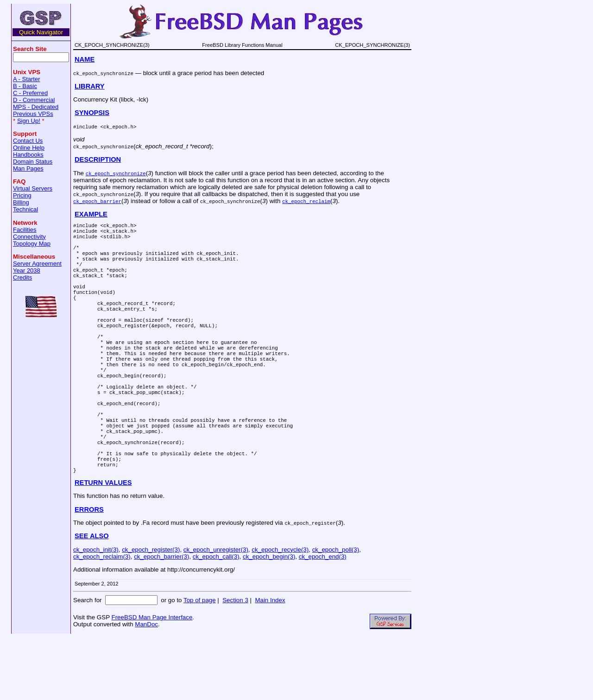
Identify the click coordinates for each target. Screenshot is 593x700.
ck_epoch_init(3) (96, 612)
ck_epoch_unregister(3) (216, 612)
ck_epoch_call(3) (216, 619)
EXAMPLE (91, 214)
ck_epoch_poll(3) (336, 612)
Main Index (270, 663)
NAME (85, 59)
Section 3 (235, 663)
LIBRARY (90, 86)
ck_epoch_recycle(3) (280, 612)
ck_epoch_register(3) (151, 612)
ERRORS (89, 572)
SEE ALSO (92, 598)
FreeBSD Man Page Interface (152, 680)
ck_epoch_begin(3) (269, 619)
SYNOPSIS (92, 113)
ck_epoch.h (118, 126)
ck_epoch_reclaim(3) (102, 619)
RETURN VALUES (103, 545)
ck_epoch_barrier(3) (161, 619)
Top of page (200, 663)
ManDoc (146, 687)
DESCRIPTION (98, 159)
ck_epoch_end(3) (323, 619)
